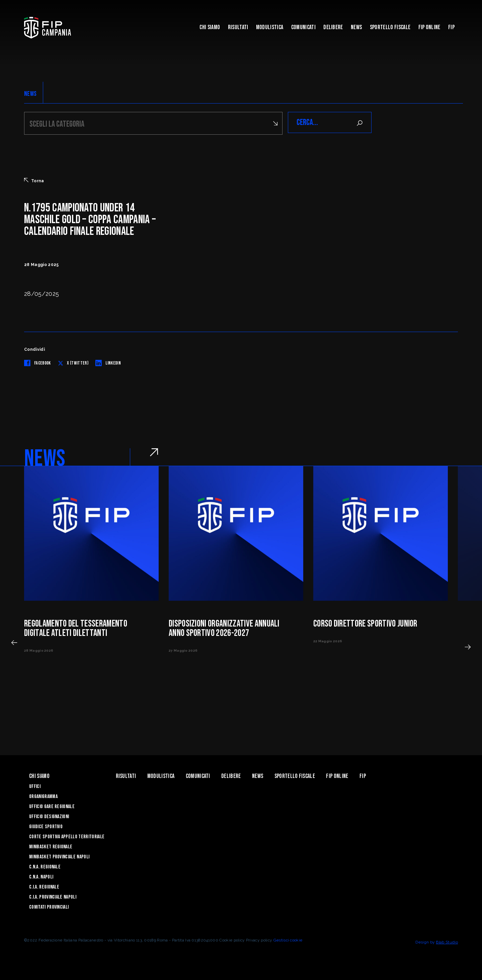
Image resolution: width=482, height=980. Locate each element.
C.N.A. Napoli (41, 876)
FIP (451, 27)
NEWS (30, 94)
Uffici (35, 786)
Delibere (333, 27)
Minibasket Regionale (51, 846)
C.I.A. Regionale (44, 886)
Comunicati (303, 27)
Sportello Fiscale (390, 27)
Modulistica (270, 27)
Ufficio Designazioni (49, 816)
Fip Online (429, 27)
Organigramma (43, 796)
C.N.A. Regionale (45, 866)
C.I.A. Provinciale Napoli (53, 896)
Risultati (238, 27)
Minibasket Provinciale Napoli (59, 856)
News (356, 27)
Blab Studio (447, 941)
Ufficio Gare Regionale (52, 806)
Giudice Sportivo (46, 826)
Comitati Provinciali (49, 906)
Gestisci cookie (288, 939)
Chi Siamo (210, 27)
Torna (34, 180)
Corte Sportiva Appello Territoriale (67, 836)
